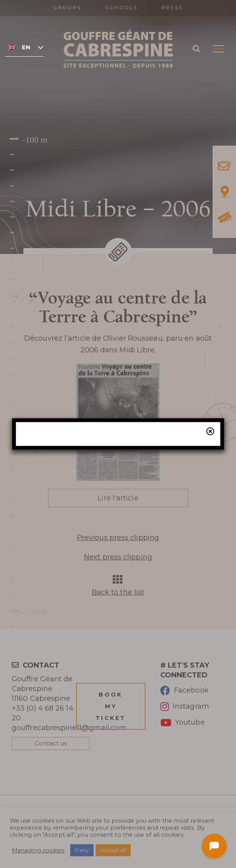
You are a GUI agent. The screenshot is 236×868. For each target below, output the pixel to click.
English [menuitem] (26, 47)
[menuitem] (24, 47)
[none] (24, 47)
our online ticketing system (144, 473)
